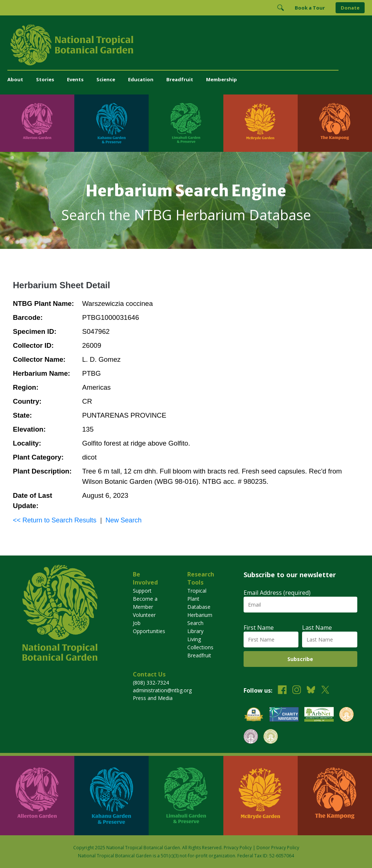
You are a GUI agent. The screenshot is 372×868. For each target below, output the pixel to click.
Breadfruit (180, 79)
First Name (259, 628)
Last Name (317, 628)
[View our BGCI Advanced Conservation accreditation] (271, 737)
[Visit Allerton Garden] (37, 123)
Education (141, 79)
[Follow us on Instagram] (297, 691)
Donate (350, 8)
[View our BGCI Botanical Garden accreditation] (346, 715)
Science (106, 79)
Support (142, 591)
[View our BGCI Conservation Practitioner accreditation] (251, 737)
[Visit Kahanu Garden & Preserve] (111, 123)
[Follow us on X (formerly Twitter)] (325, 691)
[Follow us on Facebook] (282, 691)
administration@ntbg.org (162, 690)
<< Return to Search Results (55, 520)
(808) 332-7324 (151, 683)
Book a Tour (310, 8)
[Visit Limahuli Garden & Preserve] (186, 123)
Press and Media (153, 698)
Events (75, 79)
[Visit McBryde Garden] (261, 123)
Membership (222, 79)
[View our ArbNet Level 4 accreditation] (319, 715)
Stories (45, 79)
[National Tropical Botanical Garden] (186, 45)
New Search (124, 520)
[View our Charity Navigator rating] (284, 715)
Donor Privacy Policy (278, 848)
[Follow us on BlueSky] (311, 691)
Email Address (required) (277, 593)
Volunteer (144, 615)
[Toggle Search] (280, 8)
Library (195, 631)
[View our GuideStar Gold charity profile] (254, 715)
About (15, 79)
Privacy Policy (238, 848)
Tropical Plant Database (199, 599)
